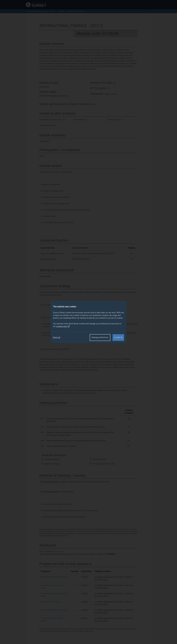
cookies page (63, 326)
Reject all (57, 337)
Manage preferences (100, 337)
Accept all (118, 337)
